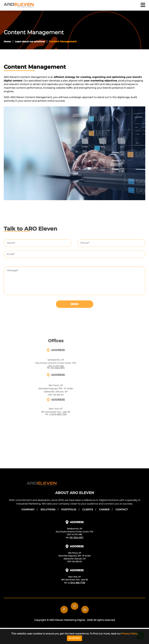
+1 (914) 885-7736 (58, 463)
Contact (122, 507)
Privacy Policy (129, 634)
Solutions (48, 507)
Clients (88, 507)
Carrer (104, 507)
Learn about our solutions (30, 41)
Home (7, 41)
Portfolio (69, 507)
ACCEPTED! (74, 638)
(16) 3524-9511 (58, 416)
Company (28, 507)
